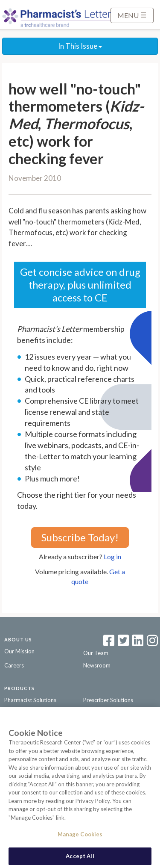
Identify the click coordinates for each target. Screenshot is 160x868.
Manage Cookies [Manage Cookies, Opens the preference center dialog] (80, 836)
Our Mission (19, 651)
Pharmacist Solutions (30, 700)
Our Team (96, 653)
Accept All (80, 858)
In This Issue (80, 46)
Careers (14, 665)
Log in (112, 557)
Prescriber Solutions (108, 700)
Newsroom (97, 665)
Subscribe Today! (80, 537)
